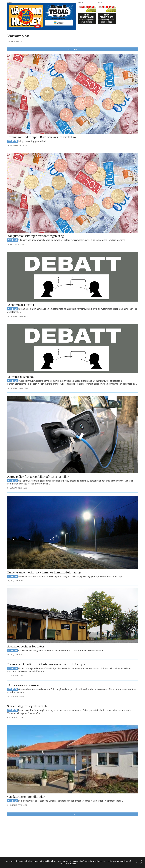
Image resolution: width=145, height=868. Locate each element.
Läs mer (73, 864)
